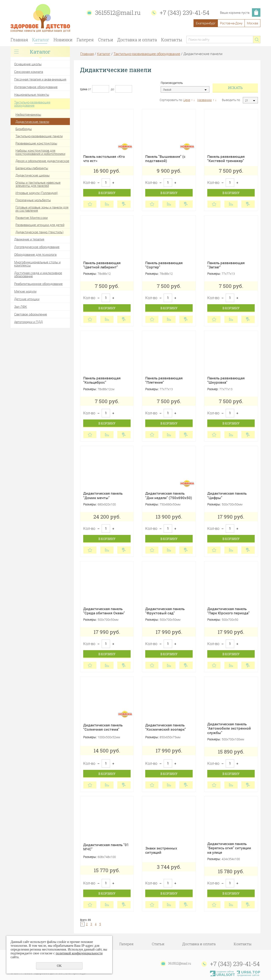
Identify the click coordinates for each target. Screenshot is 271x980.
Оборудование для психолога (35, 254)
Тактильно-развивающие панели (39, 136)
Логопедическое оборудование (37, 247)
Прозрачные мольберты (33, 200)
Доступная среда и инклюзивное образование (38, 274)
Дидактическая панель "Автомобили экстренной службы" (229, 728)
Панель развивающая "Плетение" (164, 380)
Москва (252, 23)
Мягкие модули (25, 291)
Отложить (90, 204)
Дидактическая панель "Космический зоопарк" (166, 727)
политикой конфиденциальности (79, 953)
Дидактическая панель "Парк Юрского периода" (228, 611)
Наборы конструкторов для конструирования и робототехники (40, 152)
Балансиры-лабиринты (32, 168)
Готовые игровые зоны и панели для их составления (42, 209)
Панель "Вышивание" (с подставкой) (165, 159)
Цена (84, 89)
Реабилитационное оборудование (38, 284)
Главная (19, 40)
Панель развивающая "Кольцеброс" (102, 380)
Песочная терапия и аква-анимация (40, 79)
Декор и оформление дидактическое (42, 161)
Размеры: (90, 274)
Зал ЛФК (21, 307)
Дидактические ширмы (32, 175)
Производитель (172, 83)
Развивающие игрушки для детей (40, 225)
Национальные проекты (32, 94)
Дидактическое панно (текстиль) (39, 232)
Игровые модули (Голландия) (37, 193)
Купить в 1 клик (124, 204)
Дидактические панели (32, 122)
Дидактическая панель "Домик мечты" (103, 495)
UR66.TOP (249, 972)
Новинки (63, 40)
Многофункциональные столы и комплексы (37, 264)
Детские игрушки (27, 299)
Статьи (106, 40)
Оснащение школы (28, 64)
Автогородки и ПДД (28, 322)
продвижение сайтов (248, 975)
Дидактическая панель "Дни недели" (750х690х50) (169, 495)
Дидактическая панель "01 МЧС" (106, 847)
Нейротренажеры (28, 114)
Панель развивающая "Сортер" (164, 265)
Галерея (85, 40)
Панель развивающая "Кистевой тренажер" (226, 159)
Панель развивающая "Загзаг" (226, 265)
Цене (187, 100)
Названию (205, 100)
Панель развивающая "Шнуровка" (226, 380)
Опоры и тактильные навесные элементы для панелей (38, 184)
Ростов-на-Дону (231, 23)
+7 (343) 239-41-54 (185, 13)
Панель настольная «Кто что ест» (104, 159)
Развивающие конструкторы (36, 143)
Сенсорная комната (29, 72)
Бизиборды (24, 129)
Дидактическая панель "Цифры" (227, 495)
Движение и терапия (29, 239)
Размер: (213, 389)
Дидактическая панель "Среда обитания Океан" (104, 611)
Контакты (172, 40)
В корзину (107, 193)
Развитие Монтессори (32, 218)
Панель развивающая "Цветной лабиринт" (102, 265)
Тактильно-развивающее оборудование (32, 104)
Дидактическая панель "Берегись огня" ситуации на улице (229, 848)
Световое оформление (31, 314)
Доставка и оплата (137, 40)
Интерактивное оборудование (36, 87)
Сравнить (107, 204)
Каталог (41, 40)
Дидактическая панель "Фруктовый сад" (165, 611)
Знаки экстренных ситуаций (161, 850)
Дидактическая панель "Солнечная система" (103, 727)
